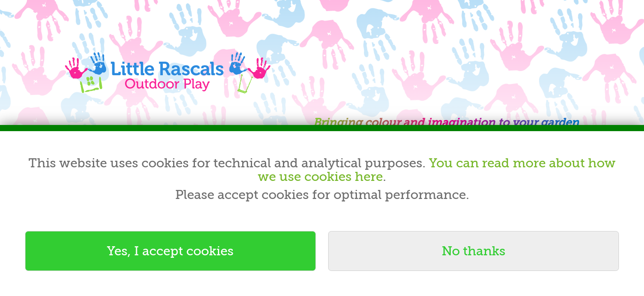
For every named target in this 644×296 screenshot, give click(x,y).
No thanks (474, 251)
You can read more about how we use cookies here (437, 170)
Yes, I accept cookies (170, 251)
